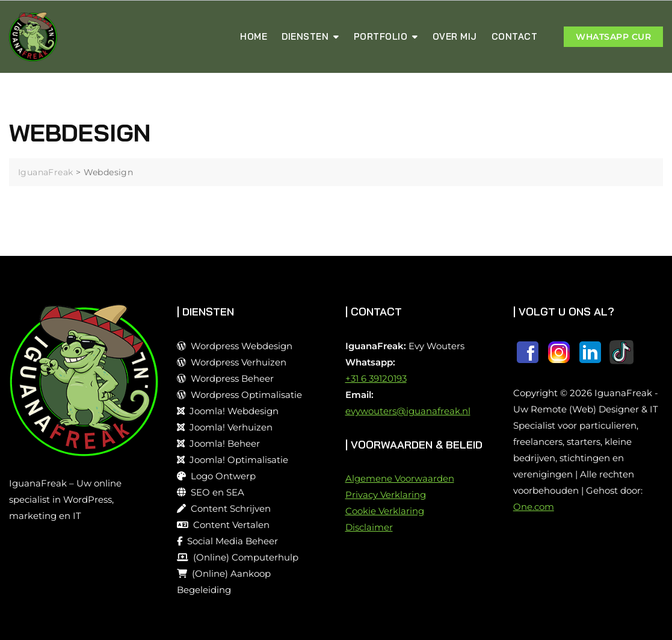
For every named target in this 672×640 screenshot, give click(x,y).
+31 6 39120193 (376, 378)
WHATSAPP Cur (613, 37)
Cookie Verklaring (385, 511)
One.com (534, 507)
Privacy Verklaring (386, 495)
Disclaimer (369, 527)
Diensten (305, 36)
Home (254, 36)
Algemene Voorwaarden (400, 478)
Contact (515, 36)
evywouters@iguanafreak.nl (408, 411)
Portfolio (381, 36)
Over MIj (455, 36)
